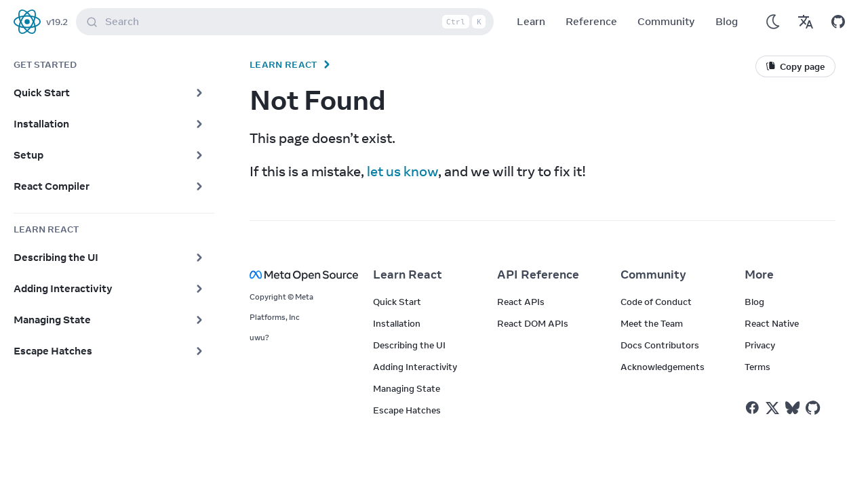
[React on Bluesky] (792, 408)
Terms (757, 367)
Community (666, 21)
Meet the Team (652, 323)
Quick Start (397, 302)
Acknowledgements (663, 367)
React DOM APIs (533, 323)
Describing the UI (409, 345)
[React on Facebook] (752, 408)
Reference (591, 21)
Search (288, 22)
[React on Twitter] (772, 408)
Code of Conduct (656, 302)
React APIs (521, 302)
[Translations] (806, 22)
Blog (727, 21)
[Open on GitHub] (838, 22)
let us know (402, 171)
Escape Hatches (407, 410)
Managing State (407, 388)
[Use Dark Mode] (773, 22)
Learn (531, 21)
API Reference (538, 274)
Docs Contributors (660, 345)
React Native (772, 323)
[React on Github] (814, 408)
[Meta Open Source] (295, 275)
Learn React (283, 64)
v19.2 (57, 22)
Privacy (760, 345)
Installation (397, 323)
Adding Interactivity (415, 367)
